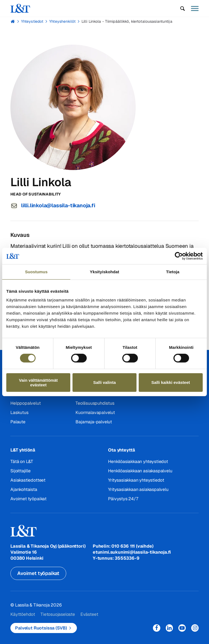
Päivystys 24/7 (123, 499)
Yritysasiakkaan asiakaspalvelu (138, 489)
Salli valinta (105, 382)
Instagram (195, 628)
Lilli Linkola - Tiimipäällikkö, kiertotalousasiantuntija (127, 21)
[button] (183, 8)
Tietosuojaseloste (58, 614)
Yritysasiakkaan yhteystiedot (136, 480)
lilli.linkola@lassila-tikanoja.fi (58, 205)
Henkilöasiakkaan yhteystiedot (138, 462)
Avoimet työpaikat (28, 499)
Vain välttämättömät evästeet (38, 383)
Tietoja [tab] (173, 272)
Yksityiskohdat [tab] (104, 272)
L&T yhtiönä (23, 450)
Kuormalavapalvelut (95, 412)
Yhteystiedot (32, 21)
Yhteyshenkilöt (62, 21)
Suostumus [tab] (36, 272)
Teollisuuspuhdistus (95, 403)
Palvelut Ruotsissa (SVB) (41, 628)
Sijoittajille (21, 471)
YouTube (182, 628)
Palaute (18, 422)
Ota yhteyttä (122, 450)
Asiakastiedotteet (28, 480)
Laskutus (19, 412)
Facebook (157, 628)
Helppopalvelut (25, 403)
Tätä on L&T (22, 462)
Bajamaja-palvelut (94, 422)
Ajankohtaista (24, 489)
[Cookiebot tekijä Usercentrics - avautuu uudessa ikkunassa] (179, 256)
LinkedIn (169, 628)
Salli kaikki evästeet (171, 382)
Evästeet (89, 614)
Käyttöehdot (23, 614)
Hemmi (13, 21)
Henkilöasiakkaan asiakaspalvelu (140, 471)
